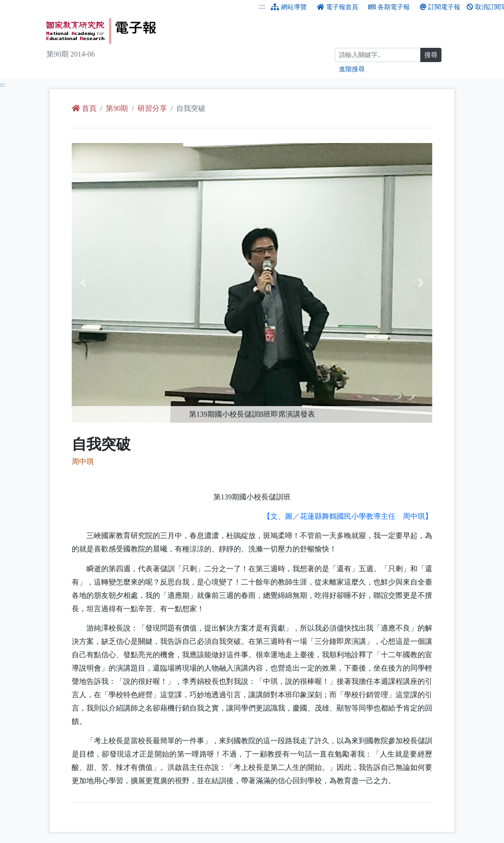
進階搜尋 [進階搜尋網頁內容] (352, 69)
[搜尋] (378, 55)
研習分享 (152, 108)
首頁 (84, 108)
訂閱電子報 (440, 7)
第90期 (117, 108)
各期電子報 (389, 7)
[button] (99, 283)
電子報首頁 (338, 7)
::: (262, 6)
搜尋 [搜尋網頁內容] (431, 55)
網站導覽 (289, 7)
